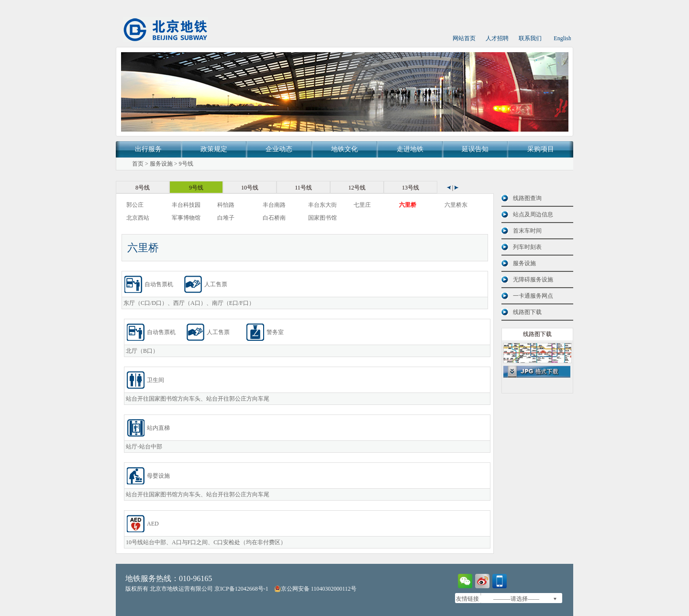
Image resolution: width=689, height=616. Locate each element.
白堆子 (226, 218)
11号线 (303, 188)
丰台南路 (274, 205)
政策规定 (214, 149)
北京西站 (138, 218)
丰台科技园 (186, 205)
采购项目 (541, 149)
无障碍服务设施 (533, 280)
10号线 (250, 188)
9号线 (186, 164)
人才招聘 (497, 38)
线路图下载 (527, 312)
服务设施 (161, 164)
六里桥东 (456, 205)
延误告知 (475, 149)
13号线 (411, 188)
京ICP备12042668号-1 (241, 589)
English (562, 38)
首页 (138, 164)
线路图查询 (527, 198)
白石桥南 (274, 218)
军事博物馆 (186, 218)
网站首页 (464, 38)
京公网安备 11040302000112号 (315, 589)
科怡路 (226, 205)
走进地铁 (410, 149)
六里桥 (408, 205)
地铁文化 (344, 149)
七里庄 (362, 205)
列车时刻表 (527, 247)
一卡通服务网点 (533, 296)
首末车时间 (527, 231)
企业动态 (279, 149)
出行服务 (148, 149)
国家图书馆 (322, 218)
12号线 (357, 188)
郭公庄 (135, 205)
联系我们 (530, 38)
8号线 (143, 188)
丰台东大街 (322, 205)
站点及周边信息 (533, 214)
